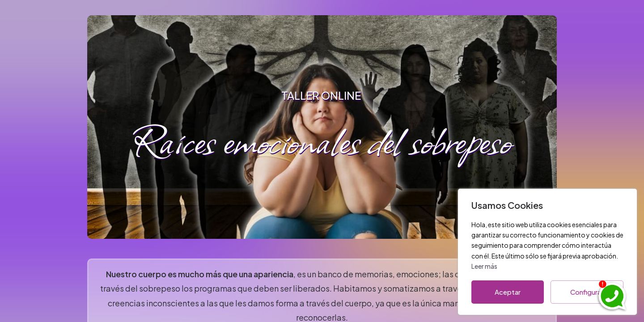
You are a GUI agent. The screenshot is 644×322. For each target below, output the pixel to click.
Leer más (484, 266)
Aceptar (508, 292)
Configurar (587, 292)
